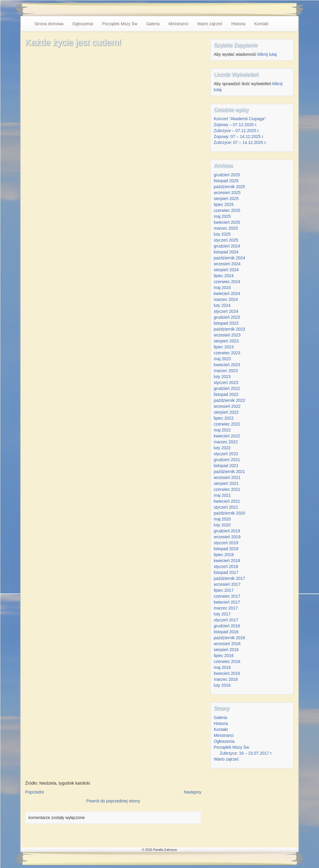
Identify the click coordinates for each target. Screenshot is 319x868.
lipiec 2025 (224, 204)
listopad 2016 (226, 632)
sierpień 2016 (226, 650)
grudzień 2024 (227, 246)
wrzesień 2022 (227, 406)
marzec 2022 (226, 442)
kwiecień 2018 (227, 561)
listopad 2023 (226, 323)
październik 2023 (229, 329)
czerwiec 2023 (227, 353)
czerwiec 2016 (227, 661)
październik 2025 (229, 187)
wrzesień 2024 (227, 264)
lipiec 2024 (224, 276)
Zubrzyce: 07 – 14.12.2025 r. (240, 142)
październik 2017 (229, 578)
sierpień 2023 (226, 341)
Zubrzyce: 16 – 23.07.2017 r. (246, 753)
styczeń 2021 (226, 507)
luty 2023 (222, 377)
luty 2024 (222, 305)
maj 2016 (222, 667)
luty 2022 (222, 448)
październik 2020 (229, 513)
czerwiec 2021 (227, 489)
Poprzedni (35, 792)
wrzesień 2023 (227, 335)
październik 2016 (229, 638)
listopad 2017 (226, 572)
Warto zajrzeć (210, 24)
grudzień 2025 (227, 175)
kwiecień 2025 (227, 222)
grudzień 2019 (227, 531)
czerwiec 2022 (227, 424)
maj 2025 (222, 216)
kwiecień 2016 (227, 673)
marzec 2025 (226, 228)
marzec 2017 (226, 608)
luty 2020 (222, 525)
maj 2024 (222, 288)
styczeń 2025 (226, 240)
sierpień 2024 (226, 270)
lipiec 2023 (224, 347)
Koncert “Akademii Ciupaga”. (240, 119)
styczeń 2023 (226, 383)
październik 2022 (229, 400)
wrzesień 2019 (227, 537)
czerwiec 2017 (227, 596)
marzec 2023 (226, 371)
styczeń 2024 (226, 311)
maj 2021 (222, 495)
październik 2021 (229, 472)
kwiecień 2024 (227, 293)
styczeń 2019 (226, 543)
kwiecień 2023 (227, 365)
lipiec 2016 (224, 656)
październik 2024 (229, 258)
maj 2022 (222, 430)
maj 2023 (222, 359)
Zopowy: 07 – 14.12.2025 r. (239, 137)
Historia (238, 24)
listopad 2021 (226, 466)
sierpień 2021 (226, 483)
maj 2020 (222, 519)
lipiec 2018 (224, 555)
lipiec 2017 (224, 590)
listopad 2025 (226, 181)
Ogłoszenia (83, 24)
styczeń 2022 (226, 454)
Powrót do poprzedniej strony (113, 801)
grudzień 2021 (227, 460)
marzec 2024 (226, 299)
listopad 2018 (226, 549)
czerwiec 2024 (227, 282)
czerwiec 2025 (227, 210)
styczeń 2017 (226, 620)
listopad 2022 (226, 394)
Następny (193, 792)
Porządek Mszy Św (120, 24)
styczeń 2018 (226, 566)
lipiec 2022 (224, 418)
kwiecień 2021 (227, 501)
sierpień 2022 (226, 412)
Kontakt (261, 24)
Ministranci (178, 24)
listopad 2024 (226, 252)
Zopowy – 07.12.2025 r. (235, 125)
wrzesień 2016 (227, 644)
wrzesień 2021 (227, 477)
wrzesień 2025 (227, 193)
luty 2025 (222, 234)
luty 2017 (222, 614)
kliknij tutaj (267, 54)
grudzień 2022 (227, 388)
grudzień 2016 (227, 626)
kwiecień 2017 (227, 602)
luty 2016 (222, 685)
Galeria (153, 24)
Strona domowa (49, 24)
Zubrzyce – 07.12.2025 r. (237, 131)
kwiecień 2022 (227, 436)
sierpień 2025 (226, 199)
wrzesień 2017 (227, 584)
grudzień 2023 (227, 317)
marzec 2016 (226, 679)
